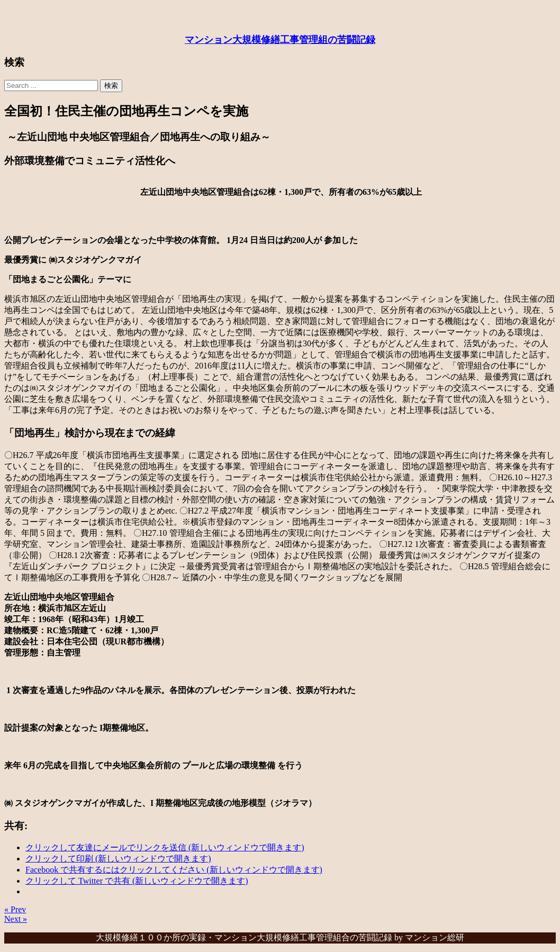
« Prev (15, 909)
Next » (16, 919)
